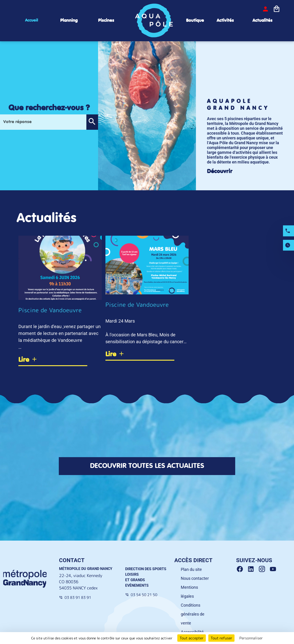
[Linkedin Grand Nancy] (253, 570)
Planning (69, 21)
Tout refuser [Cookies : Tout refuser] (221, 638)
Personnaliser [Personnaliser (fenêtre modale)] (251, 638)
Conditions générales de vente (193, 615)
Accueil (31, 20)
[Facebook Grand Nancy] (242, 570)
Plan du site (191, 570)
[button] (92, 122)
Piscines (106, 21)
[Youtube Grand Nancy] (274, 570)
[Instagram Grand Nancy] (264, 570)
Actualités (262, 21)
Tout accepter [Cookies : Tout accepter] (192, 638)
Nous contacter (195, 579)
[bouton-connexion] (266, 9)
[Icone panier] (277, 9)
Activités (225, 21)
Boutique (195, 21)
